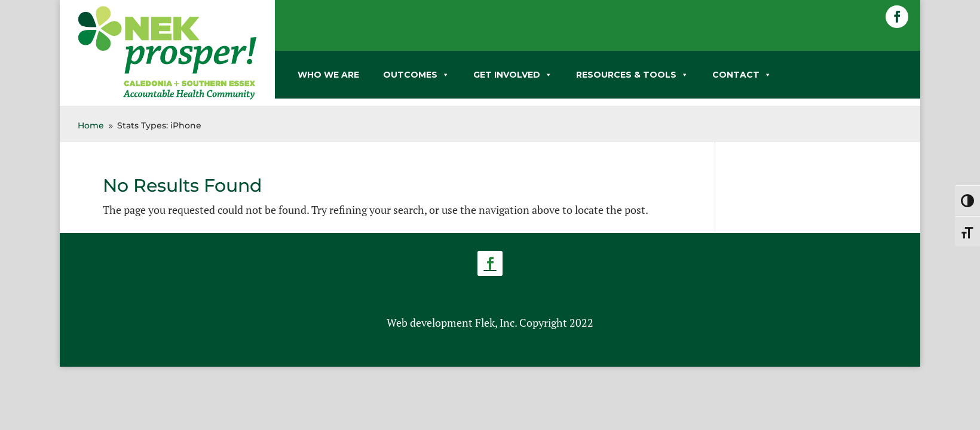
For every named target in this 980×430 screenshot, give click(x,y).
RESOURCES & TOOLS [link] (632, 75)
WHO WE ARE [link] (328, 75)
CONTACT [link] (742, 75)
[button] (897, 17)
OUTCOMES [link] (416, 75)
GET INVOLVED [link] (513, 75)
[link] (167, 97)
